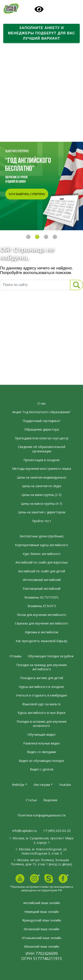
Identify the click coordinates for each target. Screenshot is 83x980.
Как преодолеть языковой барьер (41, 641)
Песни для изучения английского (41, 615)
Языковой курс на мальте (41, 704)
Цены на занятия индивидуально (42, 477)
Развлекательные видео (42, 743)
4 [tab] (55, 237)
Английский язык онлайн (42, 903)
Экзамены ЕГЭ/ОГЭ (41, 606)
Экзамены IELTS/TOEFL (41, 597)
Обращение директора (42, 429)
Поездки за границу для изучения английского (41, 667)
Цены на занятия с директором (42, 512)
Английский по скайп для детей (42, 571)
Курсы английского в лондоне (41, 687)
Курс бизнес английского (42, 554)
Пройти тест (42, 521)
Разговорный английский (42, 589)
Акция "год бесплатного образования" (41, 412)
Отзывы (15, 656)
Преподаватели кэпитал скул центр (42, 438)
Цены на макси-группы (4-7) (41, 504)
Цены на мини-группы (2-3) (41, 495)
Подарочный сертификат (41, 421)
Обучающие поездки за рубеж (51, 656)
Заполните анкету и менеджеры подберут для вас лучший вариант (42, 33)
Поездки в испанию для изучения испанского (41, 724)
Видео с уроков (42, 769)
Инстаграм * (43, 785)
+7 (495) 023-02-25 (57, 831)
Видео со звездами (41, 752)
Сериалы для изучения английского (41, 623)
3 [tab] (46, 237)
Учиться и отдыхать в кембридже (41, 695)
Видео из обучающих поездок (41, 761)
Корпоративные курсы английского (42, 545)
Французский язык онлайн (42, 920)
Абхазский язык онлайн (41, 946)
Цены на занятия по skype (42, 486)
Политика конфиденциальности (41, 815)
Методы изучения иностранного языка (42, 469)
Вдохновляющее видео (25, 130)
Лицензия (50, 800)
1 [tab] (28, 237)
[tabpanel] (41, 186)
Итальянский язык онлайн (42, 938)
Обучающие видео (41, 734)
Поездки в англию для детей (42, 678)
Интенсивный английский (42, 580)
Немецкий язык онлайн (42, 912)
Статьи (31, 800)
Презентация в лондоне (41, 460)
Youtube (65, 785)
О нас (42, 403)
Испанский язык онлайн (41, 929)
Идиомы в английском (41, 632)
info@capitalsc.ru (25, 831)
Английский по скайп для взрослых (42, 562)
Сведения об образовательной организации (42, 449)
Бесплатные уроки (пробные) (42, 536)
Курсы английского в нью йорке (42, 713)
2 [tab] (37, 237)
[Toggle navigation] (63, 9)
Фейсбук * (20, 785)
